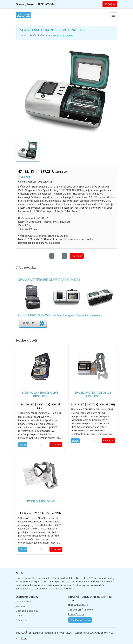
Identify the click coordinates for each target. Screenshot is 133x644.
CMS (98, 633)
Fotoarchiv (22, 620)
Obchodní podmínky (27, 611)
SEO (91, 633)
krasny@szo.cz (26, 4)
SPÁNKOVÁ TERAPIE (63, 35)
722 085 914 (47, 4)
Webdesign (81, 633)
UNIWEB (109, 633)
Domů (23, 35)
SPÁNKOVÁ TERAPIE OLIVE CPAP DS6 (93, 394)
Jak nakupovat (23, 601)
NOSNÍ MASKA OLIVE (40, 501)
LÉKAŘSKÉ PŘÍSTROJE (40, 35)
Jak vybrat (21, 606)
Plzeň (24, 638)
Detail (23, 445)
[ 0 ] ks (110, 4)
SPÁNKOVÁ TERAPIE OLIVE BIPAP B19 (40, 394)
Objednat (77, 256)
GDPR (19, 615)
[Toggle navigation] (113, 15)
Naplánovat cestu (80, 620)
